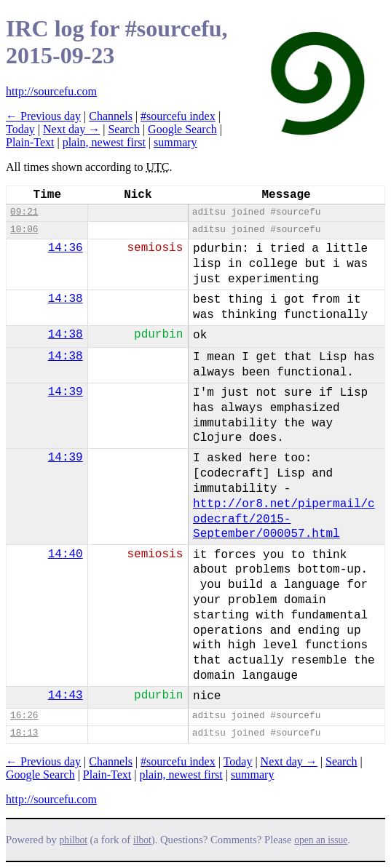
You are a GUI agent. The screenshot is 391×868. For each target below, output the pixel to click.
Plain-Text (30, 142)
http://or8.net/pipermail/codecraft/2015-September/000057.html (284, 519)
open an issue (321, 840)
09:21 (24, 212)
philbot (74, 840)
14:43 (66, 696)
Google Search (182, 129)
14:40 (66, 554)
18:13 (24, 733)
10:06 (24, 230)
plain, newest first (104, 142)
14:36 (66, 248)
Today (20, 129)
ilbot (142, 840)
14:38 (66, 299)
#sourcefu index (178, 116)
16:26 (24, 716)
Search (124, 129)
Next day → (71, 129)
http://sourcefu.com (51, 91)
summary (175, 142)
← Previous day (43, 116)
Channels (111, 116)
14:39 (66, 392)
